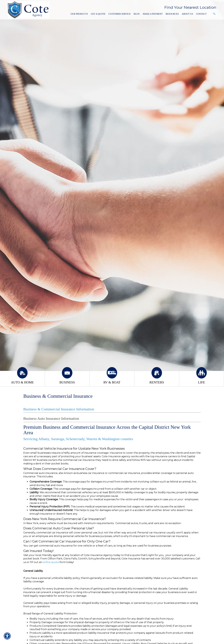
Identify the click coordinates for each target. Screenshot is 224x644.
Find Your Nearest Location (190, 7)
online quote (51, 562)
